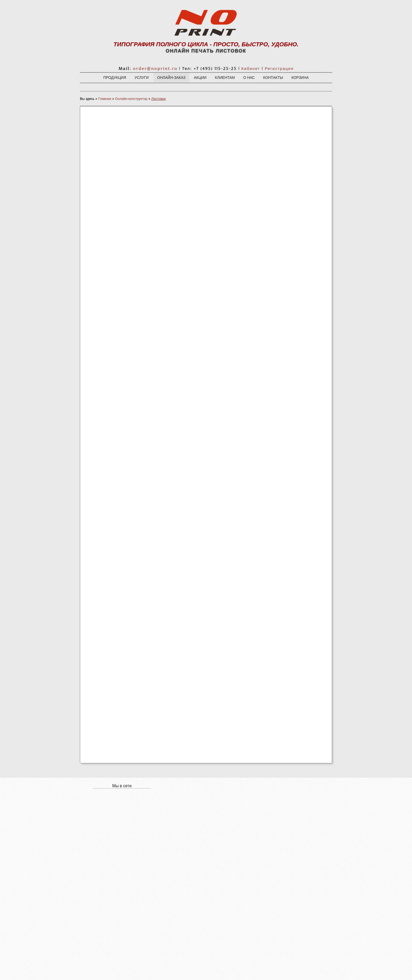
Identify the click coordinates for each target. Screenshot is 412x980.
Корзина (300, 77)
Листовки (159, 99)
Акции (200, 77)
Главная (105, 99)
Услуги (142, 77)
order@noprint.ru (155, 68)
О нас (249, 77)
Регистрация (279, 68)
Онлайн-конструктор (131, 99)
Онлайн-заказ (171, 77)
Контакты (273, 77)
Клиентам (225, 77)
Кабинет (251, 68)
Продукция (115, 77)
